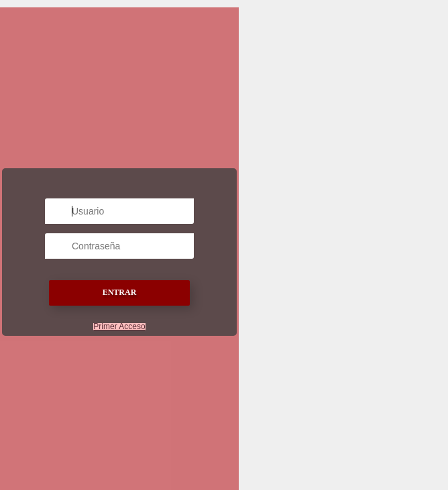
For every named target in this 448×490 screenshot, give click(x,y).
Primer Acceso (119, 326)
